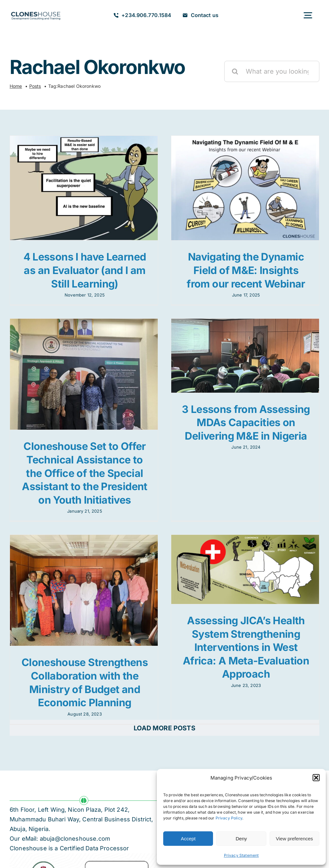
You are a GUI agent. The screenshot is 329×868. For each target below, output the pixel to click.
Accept (188, 839)
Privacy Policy (229, 818)
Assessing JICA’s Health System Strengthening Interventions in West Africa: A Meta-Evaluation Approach (249, 639)
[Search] (235, 71)
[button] (316, 778)
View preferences (295, 839)
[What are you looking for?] (272, 71)
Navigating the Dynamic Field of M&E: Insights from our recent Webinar (243, 270)
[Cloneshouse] (36, 11)
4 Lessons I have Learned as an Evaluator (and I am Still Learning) (85, 270)
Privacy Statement (241, 855)
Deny (241, 839)
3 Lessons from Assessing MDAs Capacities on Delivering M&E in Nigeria (237, 426)
